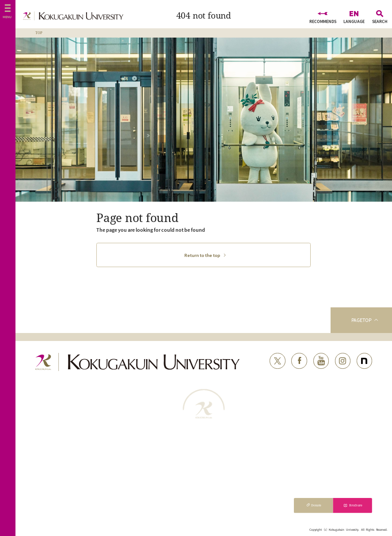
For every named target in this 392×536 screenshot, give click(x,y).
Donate (316, 505)
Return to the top (202, 255)
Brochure (356, 505)
